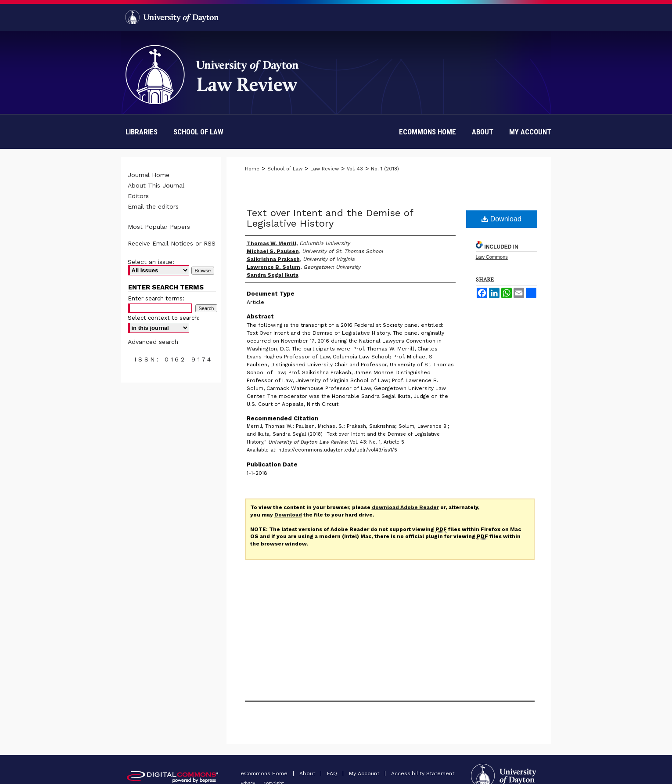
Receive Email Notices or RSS (172, 243)
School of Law (198, 132)
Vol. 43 (355, 169)
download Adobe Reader (405, 507)
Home (252, 169)
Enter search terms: (156, 298)
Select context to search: (164, 318)
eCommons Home (265, 773)
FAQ (333, 773)
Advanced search (153, 342)
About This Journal (156, 185)
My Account (365, 773)
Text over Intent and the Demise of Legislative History (330, 218)
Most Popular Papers (159, 227)
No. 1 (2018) (385, 169)
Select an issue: (151, 262)
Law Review (325, 169)
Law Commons (492, 257)
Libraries (142, 132)
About (308, 773)
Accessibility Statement (423, 773)
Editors (138, 196)
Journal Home (149, 175)
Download (501, 219)
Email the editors (153, 206)
